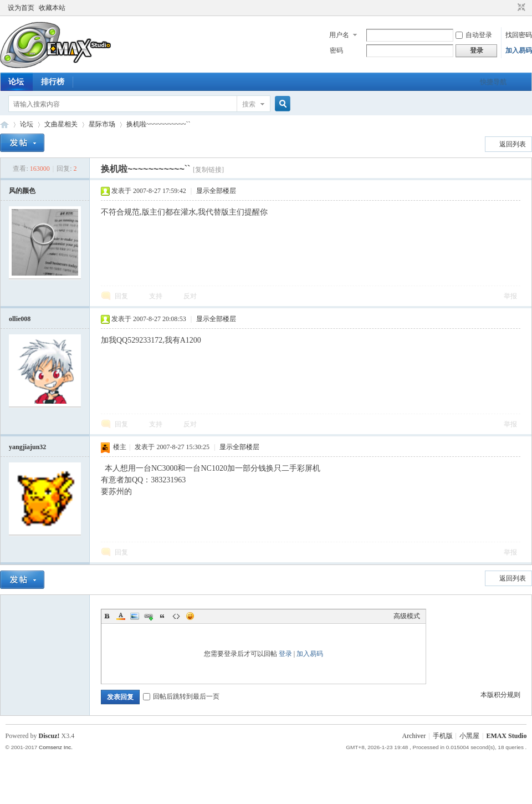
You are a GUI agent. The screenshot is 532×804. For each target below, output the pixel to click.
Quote (162, 616)
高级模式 (407, 616)
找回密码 (519, 35)
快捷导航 (493, 82)
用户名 (339, 35)
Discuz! (49, 736)
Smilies (190, 616)
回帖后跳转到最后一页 (181, 696)
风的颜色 (22, 191)
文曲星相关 (61, 124)
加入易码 (519, 50)
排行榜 (53, 82)
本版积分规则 (500, 695)
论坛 (16, 82)
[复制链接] (208, 170)
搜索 (249, 104)
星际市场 (102, 124)
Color (121, 616)
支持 (157, 296)
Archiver (414, 736)
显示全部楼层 (216, 191)
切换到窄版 (520, 8)
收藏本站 (52, 8)
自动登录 (474, 35)
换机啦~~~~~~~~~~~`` (158, 124)
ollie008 (20, 319)
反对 (190, 296)
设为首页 (21, 8)
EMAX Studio (506, 736)
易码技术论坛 (4, 124)
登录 (285, 654)
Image (135, 616)
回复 (121, 296)
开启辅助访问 (511, 8)
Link (149, 616)
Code (176, 616)
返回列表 (513, 144)
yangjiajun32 (27, 447)
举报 (510, 296)
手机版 (443, 736)
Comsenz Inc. (56, 747)
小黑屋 (469, 736)
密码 (336, 50)
